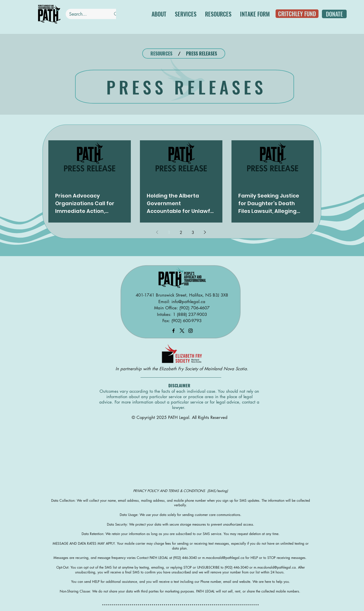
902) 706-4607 (195, 308)
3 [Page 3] (193, 232)
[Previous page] (157, 232)
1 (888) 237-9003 (190, 314)
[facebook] (173, 331)
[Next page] (205, 232)
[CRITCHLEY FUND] (297, 14)
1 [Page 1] (169, 232)
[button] (186, 14)
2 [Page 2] (181, 232)
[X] (182, 331)
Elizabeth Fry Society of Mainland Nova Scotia (203, 369)
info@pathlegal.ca (188, 302)
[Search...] (86, 14)
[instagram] (191, 331)
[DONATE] (334, 14)
